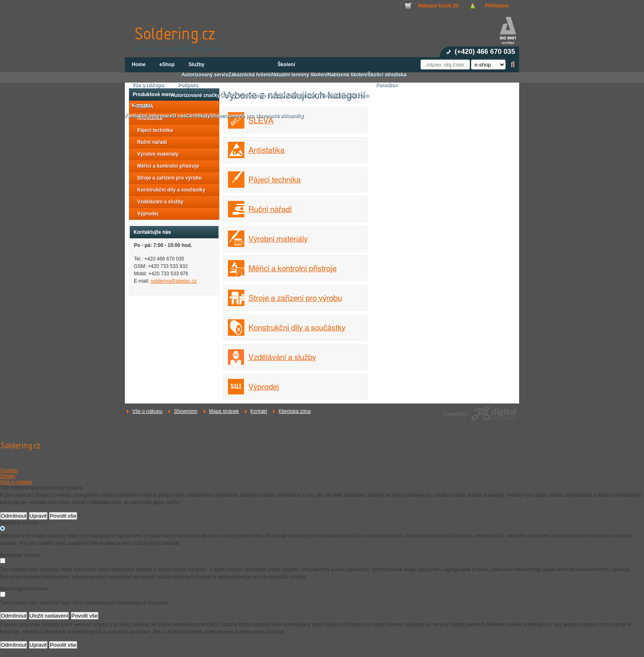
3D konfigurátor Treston (306, 95)
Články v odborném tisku (249, 95)
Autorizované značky (195, 95)
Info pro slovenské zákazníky (270, 116)
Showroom (185, 411)
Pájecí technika (275, 180)
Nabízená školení (348, 75)
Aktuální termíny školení (299, 75)
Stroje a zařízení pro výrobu (295, 299)
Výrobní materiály (278, 239)
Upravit (38, 516)
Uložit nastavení (49, 616)
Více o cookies (16, 482)
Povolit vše (63, 516)
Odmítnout (14, 516)
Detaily (8, 476)
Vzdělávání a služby (282, 358)
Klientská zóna (294, 411)
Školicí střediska (387, 75)
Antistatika (267, 151)
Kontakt (259, 411)
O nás (179, 116)
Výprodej (264, 387)
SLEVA (261, 121)
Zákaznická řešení (250, 75)
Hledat (513, 65)
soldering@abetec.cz (174, 281)
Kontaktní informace (149, 116)
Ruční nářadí (270, 210)
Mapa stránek (224, 411)
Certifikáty (198, 116)
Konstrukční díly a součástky (297, 328)
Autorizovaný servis (205, 75)
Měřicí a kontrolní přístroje (293, 269)
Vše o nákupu (147, 411)
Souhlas (9, 470)
